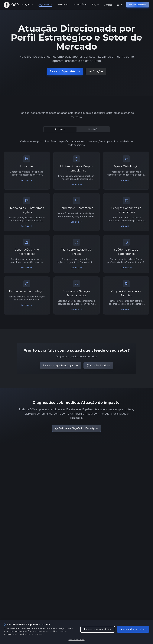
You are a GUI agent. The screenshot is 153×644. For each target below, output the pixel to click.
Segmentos (46, 4)
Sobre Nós (80, 4)
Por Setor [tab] (60, 129)
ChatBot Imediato (98, 365)
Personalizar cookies (77, 639)
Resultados (63, 4)
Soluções (27, 4)
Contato (108, 5)
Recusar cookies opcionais (98, 629)
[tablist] (76, 129)
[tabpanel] (76, 227)
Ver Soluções (96, 71)
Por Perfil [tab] (93, 129)
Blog (95, 4)
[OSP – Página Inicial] (11, 5)
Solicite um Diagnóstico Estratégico (77, 428)
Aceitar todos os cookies (133, 629)
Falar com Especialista (138, 5)
